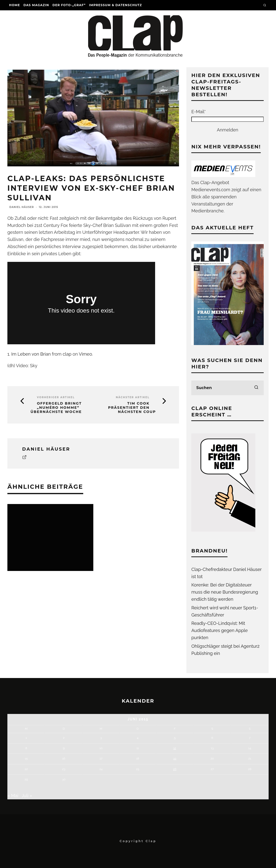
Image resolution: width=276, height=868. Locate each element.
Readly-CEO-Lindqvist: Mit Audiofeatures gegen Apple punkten (219, 630)
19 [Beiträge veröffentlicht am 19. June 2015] (175, 758)
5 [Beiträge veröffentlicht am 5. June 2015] (175, 738)
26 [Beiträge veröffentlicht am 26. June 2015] (175, 769)
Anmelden (228, 130)
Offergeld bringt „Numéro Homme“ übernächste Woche (56, 408)
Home (15, 5)
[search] (256, 388)
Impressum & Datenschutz (116, 5)
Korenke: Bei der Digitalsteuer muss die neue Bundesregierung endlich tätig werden (225, 592)
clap (67, 354)
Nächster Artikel (133, 397)
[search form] (227, 388)
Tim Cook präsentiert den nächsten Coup (132, 408)
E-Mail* (198, 112)
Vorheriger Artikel (56, 397)
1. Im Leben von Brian (29, 354)
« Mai (13, 796)
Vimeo (85, 354)
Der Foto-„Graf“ (69, 5)
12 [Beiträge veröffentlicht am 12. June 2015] (175, 748)
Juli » (27, 796)
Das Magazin (36, 5)
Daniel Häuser (22, 207)
